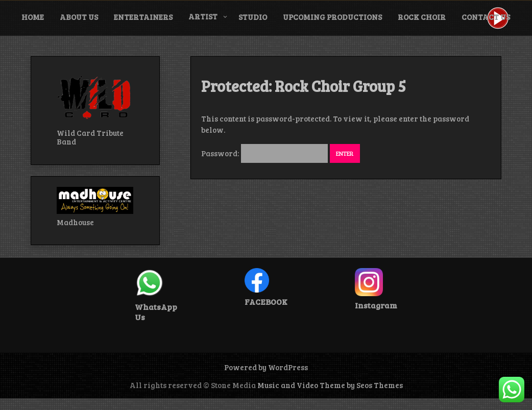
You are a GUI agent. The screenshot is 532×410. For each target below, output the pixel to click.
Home (33, 17)
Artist (203, 16)
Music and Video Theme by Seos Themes (330, 385)
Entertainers (143, 17)
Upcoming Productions (332, 17)
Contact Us (486, 17)
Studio (253, 17)
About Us (79, 17)
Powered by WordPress (266, 367)
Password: (265, 153)
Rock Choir (422, 17)
